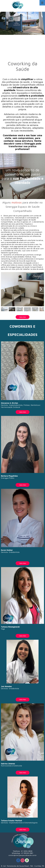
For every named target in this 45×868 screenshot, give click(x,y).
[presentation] (4, 289)
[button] (4, 310)
